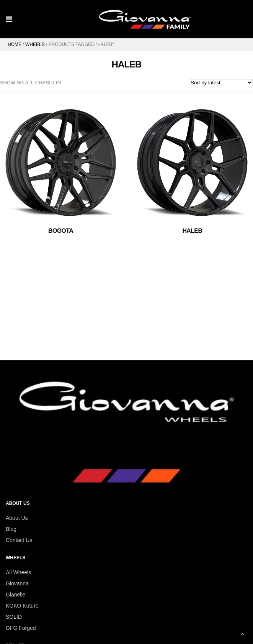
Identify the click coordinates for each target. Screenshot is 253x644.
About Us (17, 518)
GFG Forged (21, 628)
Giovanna (17, 583)
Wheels (35, 44)
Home (15, 44)
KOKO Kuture (22, 606)
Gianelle (16, 595)
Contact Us (19, 540)
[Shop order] (221, 83)
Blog (11, 529)
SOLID (14, 617)
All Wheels (18, 572)
